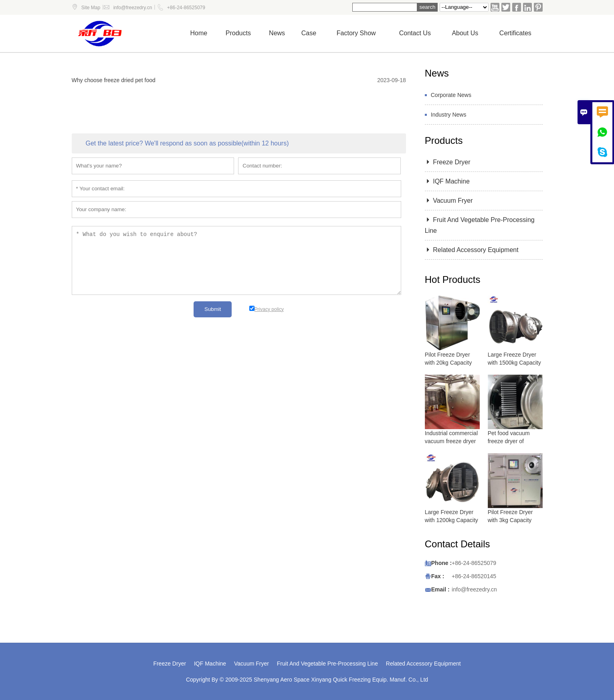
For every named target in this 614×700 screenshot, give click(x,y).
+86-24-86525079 (186, 8)
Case (309, 33)
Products (238, 33)
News (277, 33)
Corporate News (451, 95)
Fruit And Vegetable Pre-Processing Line (327, 664)
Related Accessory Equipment (472, 250)
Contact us (415, 33)
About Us (465, 33)
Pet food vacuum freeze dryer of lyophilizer (509, 441)
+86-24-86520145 (474, 576)
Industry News (449, 115)
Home (199, 33)
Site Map (91, 8)
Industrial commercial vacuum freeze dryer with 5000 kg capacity (452, 441)
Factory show (356, 33)
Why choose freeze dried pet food (114, 80)
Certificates (515, 33)
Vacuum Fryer (449, 201)
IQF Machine (447, 181)
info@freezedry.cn (133, 8)
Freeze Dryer (448, 162)
